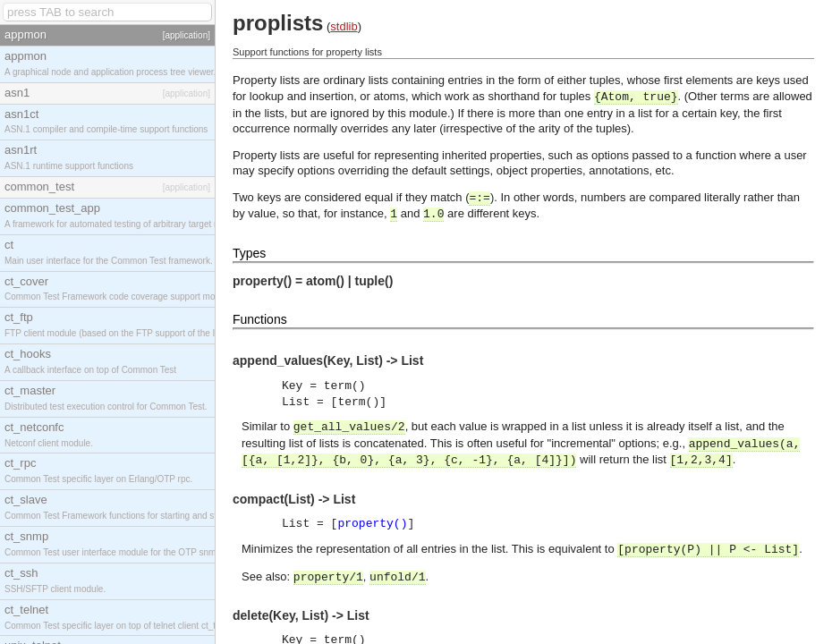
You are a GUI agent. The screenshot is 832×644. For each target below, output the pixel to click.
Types (249, 253)
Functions (260, 319)
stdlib (344, 26)
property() (372, 524)
